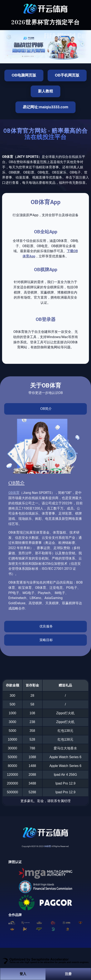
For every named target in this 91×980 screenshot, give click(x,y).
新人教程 (45, 91)
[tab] (45, 409)
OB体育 (14, 493)
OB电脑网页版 (24, 75)
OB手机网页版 (67, 75)
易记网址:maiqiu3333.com (45, 107)
